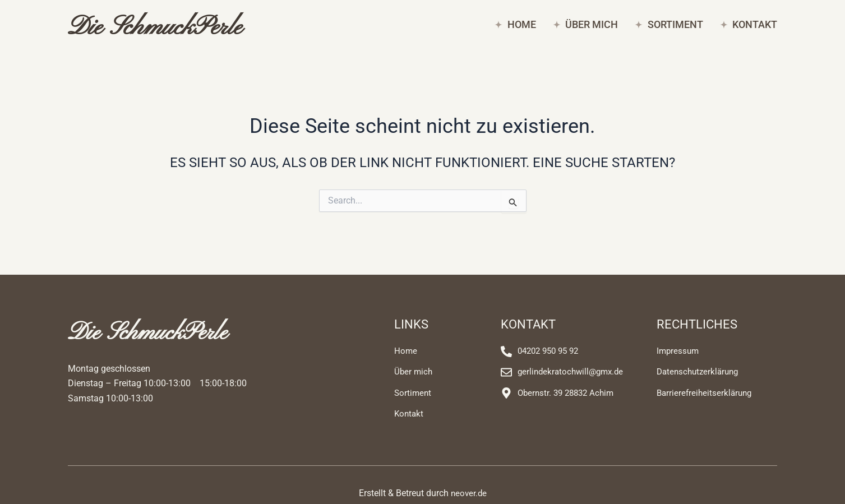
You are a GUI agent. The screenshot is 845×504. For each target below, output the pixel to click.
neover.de (468, 496)
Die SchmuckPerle (172, 29)
